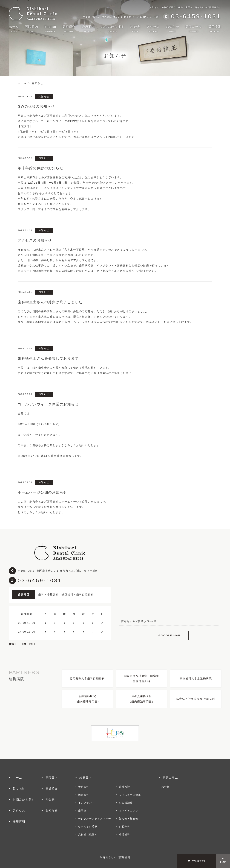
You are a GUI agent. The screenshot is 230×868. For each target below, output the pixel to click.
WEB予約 (196, 861)
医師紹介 (69, 29)
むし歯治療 (126, 803)
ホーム (14, 29)
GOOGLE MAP (169, 635)
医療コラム (194, 29)
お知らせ (172, 29)
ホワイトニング (129, 811)
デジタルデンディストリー (95, 819)
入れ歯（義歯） (88, 834)
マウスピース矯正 (130, 795)
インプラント (86, 803)
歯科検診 (125, 787)
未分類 (166, 787)
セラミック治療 (88, 826)
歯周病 (82, 811)
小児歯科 (125, 834)
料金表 (135, 29)
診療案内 (88, 29)
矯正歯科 (84, 795)
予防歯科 (84, 787)
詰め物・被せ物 (129, 819)
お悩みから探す (113, 29)
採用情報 (215, 29)
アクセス (153, 29)
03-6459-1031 (40, 580)
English (50, 29)
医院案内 (31, 29)
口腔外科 (125, 826)
